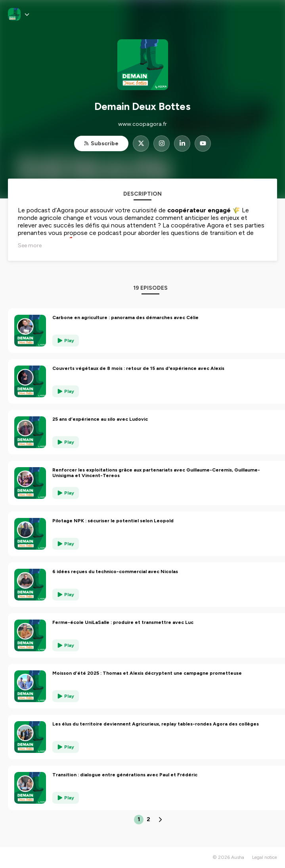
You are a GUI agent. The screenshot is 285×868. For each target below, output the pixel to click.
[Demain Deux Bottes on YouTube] (203, 143)
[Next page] (160, 820)
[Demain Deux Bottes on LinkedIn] (182, 143)
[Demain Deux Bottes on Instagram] (162, 143)
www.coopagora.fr (142, 124)
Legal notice (265, 857)
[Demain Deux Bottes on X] (141, 143)
